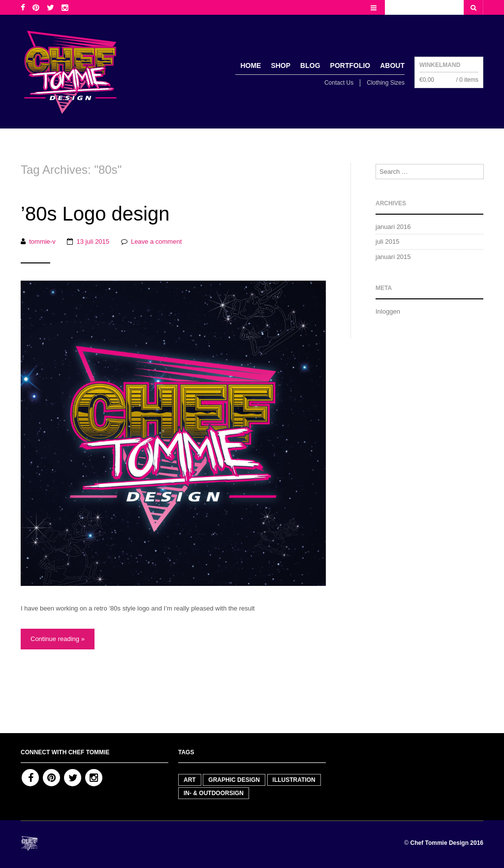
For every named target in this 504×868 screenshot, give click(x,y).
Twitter (73, 778)
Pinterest (51, 778)
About (392, 65)
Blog (310, 65)
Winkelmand (440, 65)
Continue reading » (58, 639)
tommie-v (42, 241)
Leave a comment (156, 241)
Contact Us (339, 83)
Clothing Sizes (386, 83)
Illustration (294, 780)
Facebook (30, 778)
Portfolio (350, 65)
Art (190, 780)
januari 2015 (393, 257)
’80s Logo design (95, 214)
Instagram (94, 778)
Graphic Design (234, 780)
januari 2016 (393, 227)
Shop (281, 65)
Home (251, 65)
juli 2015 (387, 241)
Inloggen (388, 311)
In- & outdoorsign (214, 793)
